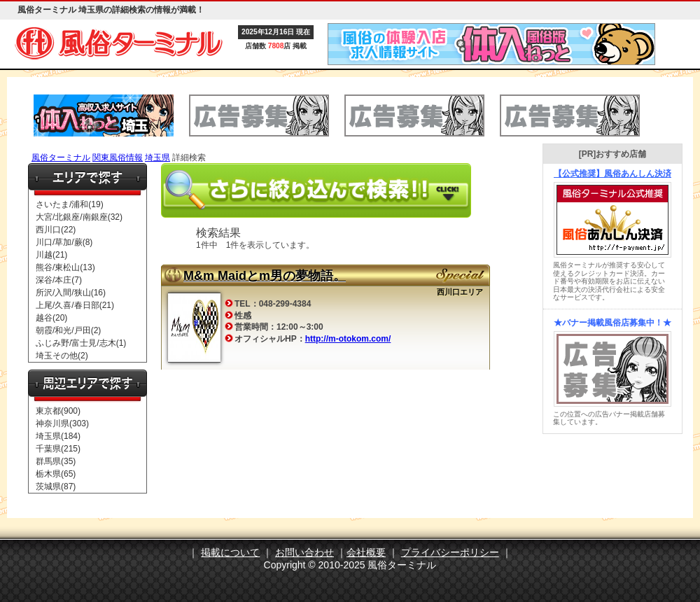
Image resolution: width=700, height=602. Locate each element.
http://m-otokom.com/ (348, 339)
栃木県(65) (56, 474)
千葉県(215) (58, 449)
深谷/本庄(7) (59, 280)
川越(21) (51, 255)
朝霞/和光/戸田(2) (68, 330)
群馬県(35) (56, 461)
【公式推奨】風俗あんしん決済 (612, 174)
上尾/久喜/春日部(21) (75, 305)
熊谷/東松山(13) (65, 267)
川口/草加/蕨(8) (64, 242)
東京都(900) (58, 411)
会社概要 (366, 552)
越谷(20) (51, 318)
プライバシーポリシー (450, 552)
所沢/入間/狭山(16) (71, 293)
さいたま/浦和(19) (70, 204)
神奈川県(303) (62, 423)
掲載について (230, 552)
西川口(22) (56, 230)
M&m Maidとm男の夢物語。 (265, 276)
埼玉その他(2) (62, 356)
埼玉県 (157, 157)
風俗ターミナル (61, 157)
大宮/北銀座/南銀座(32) (79, 217)
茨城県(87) (56, 486)
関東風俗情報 (118, 157)
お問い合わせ (304, 552)
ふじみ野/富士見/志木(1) (81, 343)
